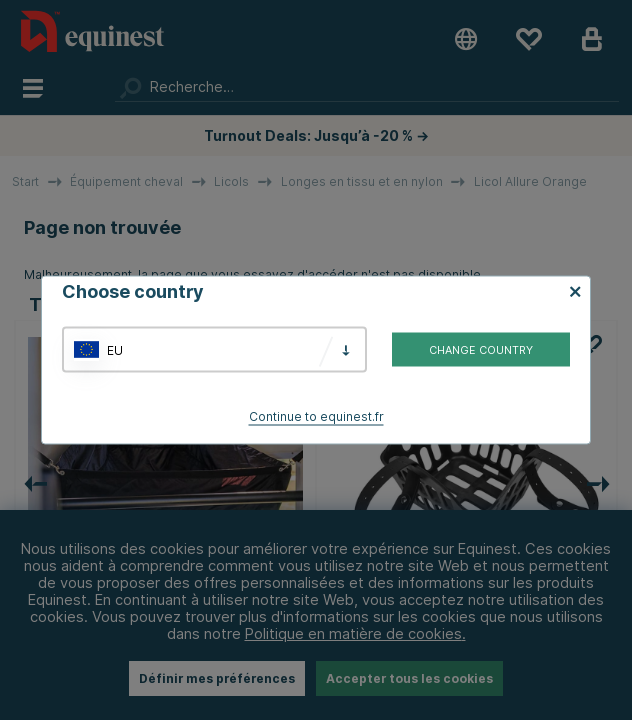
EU (115, 349)
